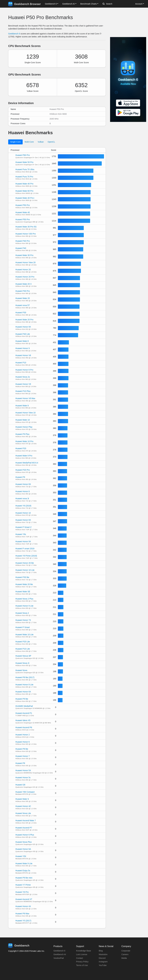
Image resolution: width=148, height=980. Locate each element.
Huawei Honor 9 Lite (24, 606)
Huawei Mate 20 (23, 298)
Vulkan (41, 142)
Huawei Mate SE (23, 592)
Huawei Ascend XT (24, 899)
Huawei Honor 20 (23, 270)
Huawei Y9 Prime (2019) (26, 556)
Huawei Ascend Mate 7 (26, 820)
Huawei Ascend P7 (24, 828)
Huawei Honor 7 (22, 756)
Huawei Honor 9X (23, 327)
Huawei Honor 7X (23, 620)
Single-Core (15, 142)
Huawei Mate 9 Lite (24, 863)
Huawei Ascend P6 (24, 727)
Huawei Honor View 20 (25, 262)
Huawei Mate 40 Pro (24, 184)
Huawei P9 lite (22, 699)
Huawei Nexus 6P (23, 656)
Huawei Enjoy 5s (23, 871)
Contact (80, 958)
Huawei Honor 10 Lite (25, 570)
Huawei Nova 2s (23, 377)
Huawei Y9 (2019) (23, 506)
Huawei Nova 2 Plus (24, 599)
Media (124, 958)
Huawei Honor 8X (23, 484)
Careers (125, 954)
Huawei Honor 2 (22, 735)
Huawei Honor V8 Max (25, 398)
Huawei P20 (21, 448)
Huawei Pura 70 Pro (24, 177)
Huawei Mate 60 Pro (24, 191)
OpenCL (51, 142)
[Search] (117, 4)
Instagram (103, 962)
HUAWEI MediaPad (24, 706)
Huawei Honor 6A (23, 849)
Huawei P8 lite (22, 749)
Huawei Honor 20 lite (25, 563)
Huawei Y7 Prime (23, 885)
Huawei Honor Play (24, 427)
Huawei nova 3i (22, 498)
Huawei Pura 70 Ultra (25, 169)
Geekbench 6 (14, 34)
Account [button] (139, 4)
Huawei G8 (20, 785)
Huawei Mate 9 (22, 406)
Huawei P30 (21, 313)
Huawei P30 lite (22, 577)
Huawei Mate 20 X (23, 284)
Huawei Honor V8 (23, 355)
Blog (101, 951)
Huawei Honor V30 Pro (26, 234)
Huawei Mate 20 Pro (24, 320)
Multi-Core (29, 142)
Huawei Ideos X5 (23, 720)
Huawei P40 (21, 248)
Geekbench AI (60, 954)
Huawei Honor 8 (22, 491)
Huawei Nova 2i (22, 663)
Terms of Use (82, 965)
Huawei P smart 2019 (25, 549)
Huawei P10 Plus (23, 391)
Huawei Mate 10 (23, 420)
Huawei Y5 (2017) (23, 921)
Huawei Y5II (21, 856)
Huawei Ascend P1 (24, 713)
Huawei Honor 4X (23, 906)
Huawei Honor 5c (23, 777)
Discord (102, 958)
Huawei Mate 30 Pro (24, 255)
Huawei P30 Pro (23, 291)
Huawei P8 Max (22, 914)
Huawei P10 (21, 363)
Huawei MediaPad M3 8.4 (27, 463)
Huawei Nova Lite (23, 813)
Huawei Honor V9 (23, 384)
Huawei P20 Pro (23, 470)
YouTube (103, 965)
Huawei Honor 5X (23, 770)
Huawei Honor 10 (23, 513)
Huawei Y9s (21, 534)
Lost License (82, 954)
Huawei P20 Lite (23, 642)
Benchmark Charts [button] (89, 4)
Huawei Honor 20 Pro (25, 277)
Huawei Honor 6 (22, 742)
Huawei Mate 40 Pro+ (25, 198)
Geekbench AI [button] (68, 4)
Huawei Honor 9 (22, 348)
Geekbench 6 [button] (51, 4)
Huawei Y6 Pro (22, 892)
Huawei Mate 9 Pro (24, 456)
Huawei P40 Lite (23, 334)
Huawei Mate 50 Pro (24, 162)
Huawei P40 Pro (23, 241)
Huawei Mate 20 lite (24, 584)
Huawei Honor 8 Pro (24, 370)
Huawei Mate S (22, 799)
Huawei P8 (20, 763)
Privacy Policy (82, 962)
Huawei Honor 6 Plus (25, 835)
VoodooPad (59, 958)
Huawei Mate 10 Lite (24, 635)
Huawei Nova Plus (23, 842)
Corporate (126, 951)
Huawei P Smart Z (23, 527)
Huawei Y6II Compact (25, 792)
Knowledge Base (84, 951)
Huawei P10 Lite (23, 649)
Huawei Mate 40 (23, 212)
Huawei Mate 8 (22, 341)
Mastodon (103, 954)
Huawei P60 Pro (23, 155)
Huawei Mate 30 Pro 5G (26, 227)
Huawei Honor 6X (23, 692)
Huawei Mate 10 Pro (24, 441)
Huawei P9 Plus (22, 434)
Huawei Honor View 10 (25, 413)
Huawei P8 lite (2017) (25, 677)
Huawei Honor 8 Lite (24, 685)
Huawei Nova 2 (22, 613)
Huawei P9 (20, 477)
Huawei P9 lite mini (24, 878)
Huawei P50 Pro (23, 205)
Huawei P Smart (23, 627)
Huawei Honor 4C (23, 806)
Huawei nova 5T (23, 305)
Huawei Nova (21, 670)
